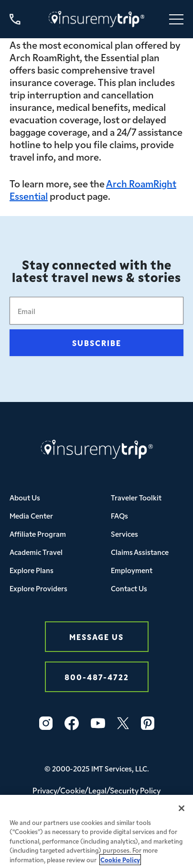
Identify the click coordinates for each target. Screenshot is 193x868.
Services (124, 534)
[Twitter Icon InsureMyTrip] (123, 723)
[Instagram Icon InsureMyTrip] (46, 723)
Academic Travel (36, 552)
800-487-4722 (97, 677)
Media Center (31, 515)
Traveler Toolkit (136, 497)
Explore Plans (32, 570)
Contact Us (129, 588)
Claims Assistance (140, 552)
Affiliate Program (38, 534)
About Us (25, 497)
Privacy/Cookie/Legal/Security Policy (96, 790)
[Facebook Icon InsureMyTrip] (72, 723)
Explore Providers (38, 588)
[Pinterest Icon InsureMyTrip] (148, 723)
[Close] (182, 813)
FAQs (119, 515)
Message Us (96, 636)
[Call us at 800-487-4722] (15, 19)
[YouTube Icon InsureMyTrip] (98, 723)
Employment (132, 570)
